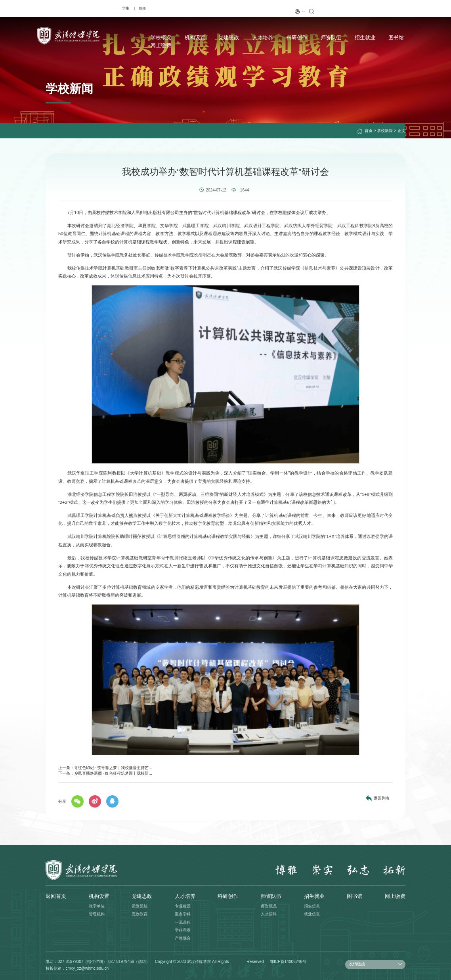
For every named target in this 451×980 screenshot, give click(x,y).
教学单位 (97, 906)
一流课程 (183, 922)
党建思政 (202, 37)
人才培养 (235, 37)
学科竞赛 (183, 930)
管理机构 (97, 914)
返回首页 (56, 896)
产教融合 (183, 938)
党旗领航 (140, 906)
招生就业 (334, 37)
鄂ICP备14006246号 (288, 962)
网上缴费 (395, 37)
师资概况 (269, 906)
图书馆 (364, 37)
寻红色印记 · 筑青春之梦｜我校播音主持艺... (113, 768)
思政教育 (140, 914)
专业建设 (183, 906)
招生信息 (312, 906)
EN (375, 12)
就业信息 (312, 914)
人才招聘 (269, 914)
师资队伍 (301, 37)
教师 (66, 8)
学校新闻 (385, 131)
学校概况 (136, 37)
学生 (49, 8)
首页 (369, 131)
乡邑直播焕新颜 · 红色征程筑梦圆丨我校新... (113, 773)
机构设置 (168, 37)
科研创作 (268, 37)
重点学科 (183, 914)
